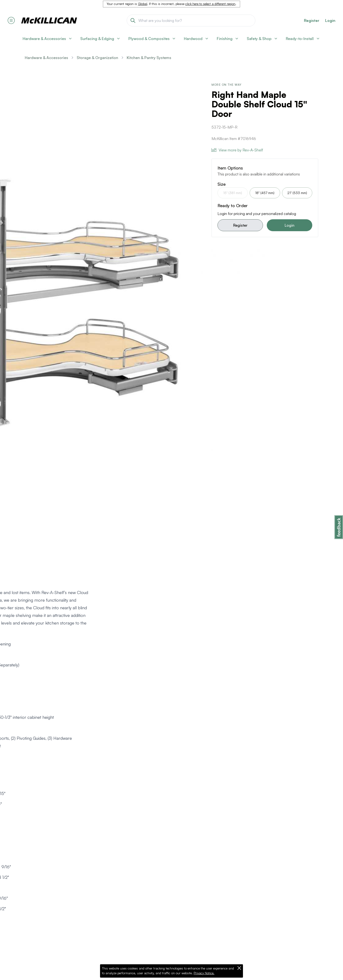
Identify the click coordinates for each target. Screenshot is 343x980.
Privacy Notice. (204, 973)
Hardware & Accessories (46, 58)
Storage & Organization (97, 58)
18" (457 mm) (265, 193)
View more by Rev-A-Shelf (237, 150)
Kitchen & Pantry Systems (149, 58)
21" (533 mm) (297, 193)
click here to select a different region (210, 4)
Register (240, 225)
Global (143, 4)
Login (330, 20)
